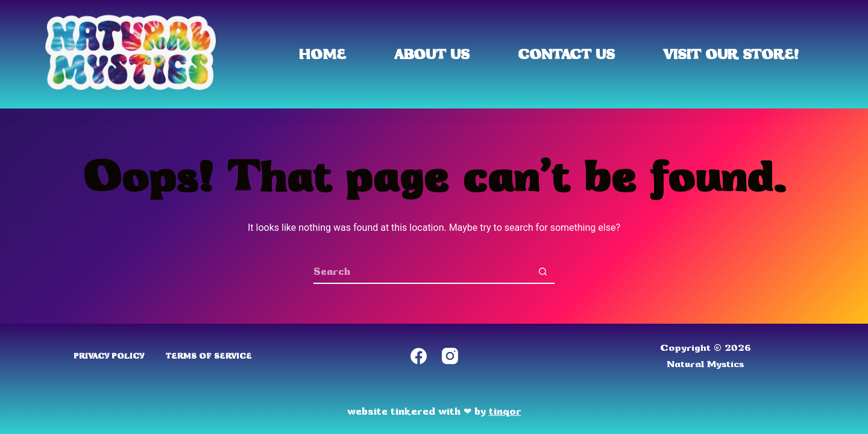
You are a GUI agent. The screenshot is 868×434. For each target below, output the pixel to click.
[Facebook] (419, 356)
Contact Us (566, 54)
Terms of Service (209, 356)
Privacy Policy (109, 356)
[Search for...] (422, 272)
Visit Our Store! (731, 54)
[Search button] (542, 272)
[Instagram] (450, 356)
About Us (432, 54)
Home (322, 54)
